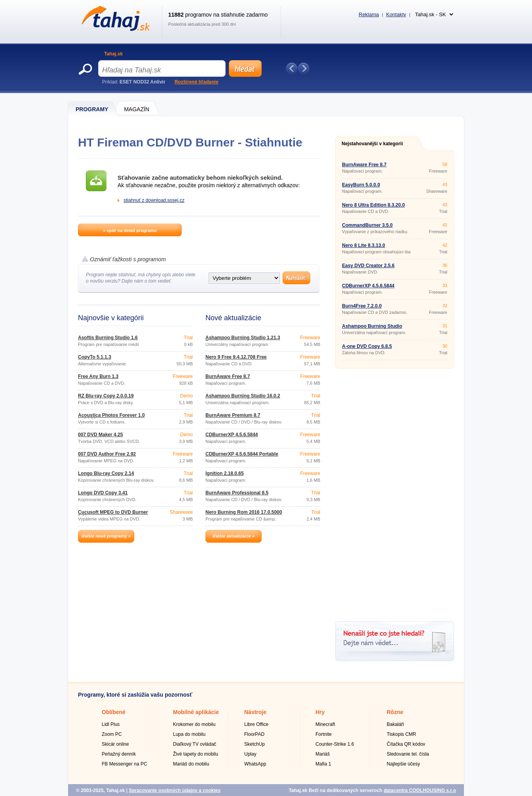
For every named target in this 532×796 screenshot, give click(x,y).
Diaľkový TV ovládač (195, 744)
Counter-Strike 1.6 (335, 744)
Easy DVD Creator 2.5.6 (368, 266)
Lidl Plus (111, 724)
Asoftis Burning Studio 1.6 (108, 338)
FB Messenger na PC (124, 764)
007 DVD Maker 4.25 (100, 435)
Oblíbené (114, 712)
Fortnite (324, 734)
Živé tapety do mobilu (196, 754)
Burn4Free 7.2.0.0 (362, 306)
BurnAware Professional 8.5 (237, 493)
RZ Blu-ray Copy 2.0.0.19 (106, 396)
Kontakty (396, 14)
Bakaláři (395, 724)
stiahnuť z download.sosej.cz (154, 200)
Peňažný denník (119, 754)
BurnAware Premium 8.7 (233, 415)
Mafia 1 (323, 764)
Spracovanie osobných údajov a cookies (174, 790)
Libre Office (256, 724)
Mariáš (323, 754)
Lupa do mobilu (189, 734)
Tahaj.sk (113, 54)
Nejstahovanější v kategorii (372, 144)
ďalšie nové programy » (106, 536)
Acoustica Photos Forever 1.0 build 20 (111, 418)
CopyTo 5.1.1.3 (95, 357)
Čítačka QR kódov (406, 744)
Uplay (250, 754)
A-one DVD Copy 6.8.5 (367, 346)
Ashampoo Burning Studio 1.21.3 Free (243, 340)
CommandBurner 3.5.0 (367, 225)
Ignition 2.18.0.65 (225, 473)
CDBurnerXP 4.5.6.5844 (232, 435)
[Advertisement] (395, 492)
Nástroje (255, 712)
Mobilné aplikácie (196, 712)
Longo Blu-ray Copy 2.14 (106, 473)
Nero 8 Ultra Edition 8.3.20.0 (373, 205)
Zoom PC (112, 734)
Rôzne (395, 712)
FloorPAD (254, 734)
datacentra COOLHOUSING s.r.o (420, 790)
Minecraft (325, 724)
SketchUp (255, 744)
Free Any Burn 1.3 (98, 376)
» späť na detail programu (130, 230)
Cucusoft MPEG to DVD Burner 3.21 (113, 515)
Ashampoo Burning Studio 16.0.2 (243, 396)
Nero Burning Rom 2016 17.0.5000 (244, 512)
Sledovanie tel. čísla (408, 754)
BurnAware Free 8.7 (228, 376)
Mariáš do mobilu (191, 764)
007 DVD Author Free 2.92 (107, 454)
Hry (320, 712)
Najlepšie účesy (403, 764)
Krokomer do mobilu (194, 724)
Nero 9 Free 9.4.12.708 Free (236, 357)
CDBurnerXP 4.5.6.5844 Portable (242, 454)
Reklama (369, 14)
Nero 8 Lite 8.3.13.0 (364, 245)
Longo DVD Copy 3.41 (103, 493)
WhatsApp (255, 764)
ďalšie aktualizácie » (234, 536)
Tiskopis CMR (401, 734)
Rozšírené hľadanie (197, 82)
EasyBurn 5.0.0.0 (361, 185)
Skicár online (115, 744)
